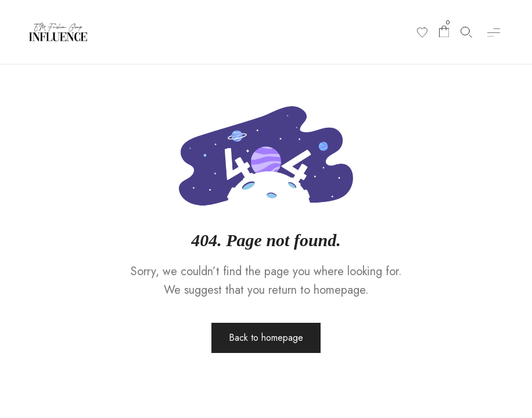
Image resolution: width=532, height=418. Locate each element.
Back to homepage (266, 338)
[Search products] (466, 32)
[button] (493, 32)
